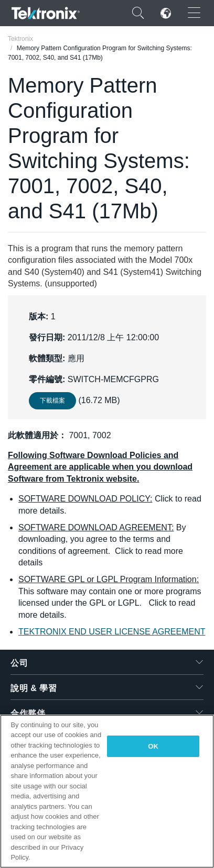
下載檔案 (52, 400)
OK (153, 746)
